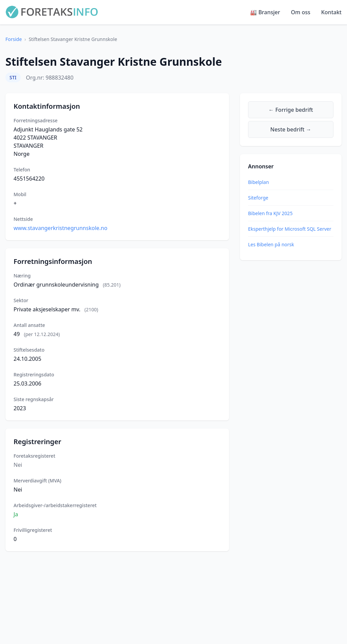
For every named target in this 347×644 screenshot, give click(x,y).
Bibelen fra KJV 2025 (270, 213)
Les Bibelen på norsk (271, 244)
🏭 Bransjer (265, 12)
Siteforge (258, 198)
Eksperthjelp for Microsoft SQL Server (290, 229)
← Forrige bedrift (291, 110)
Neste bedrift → (291, 129)
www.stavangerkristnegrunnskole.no (60, 228)
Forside (14, 39)
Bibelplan (259, 182)
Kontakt (331, 12)
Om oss (301, 12)
